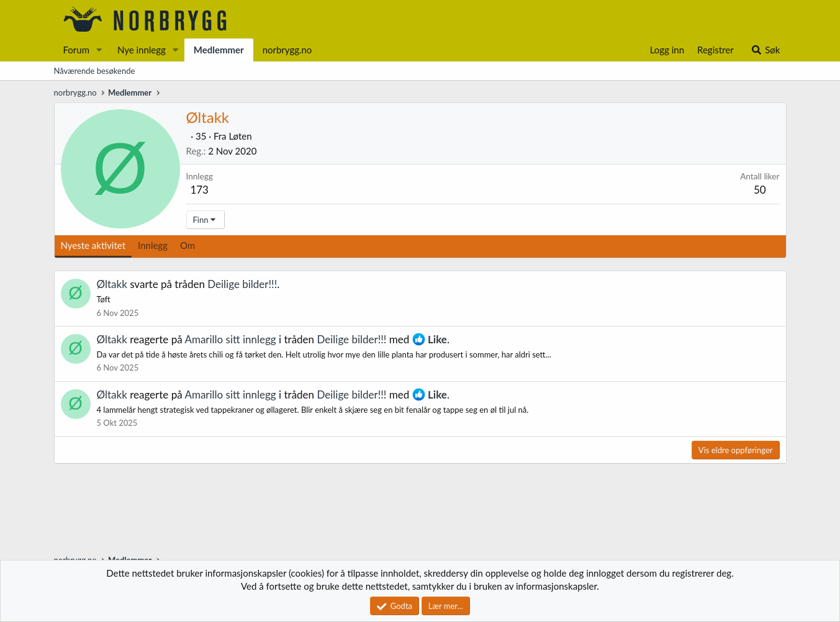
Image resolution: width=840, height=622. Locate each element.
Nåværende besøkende (95, 71)
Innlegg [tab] (153, 245)
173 (199, 190)
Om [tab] (187, 245)
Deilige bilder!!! (242, 284)
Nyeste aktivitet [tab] (93, 245)
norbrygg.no (287, 50)
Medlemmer (219, 50)
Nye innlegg (142, 50)
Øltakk (112, 284)
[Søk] (765, 50)
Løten (240, 136)
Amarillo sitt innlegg (230, 339)
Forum (77, 50)
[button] (99, 50)
